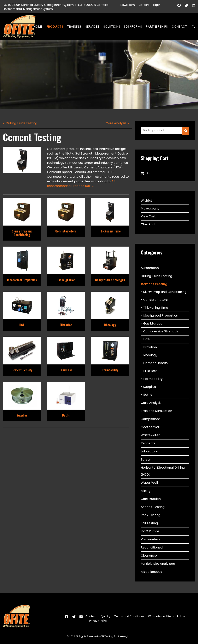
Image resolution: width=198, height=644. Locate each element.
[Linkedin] (194, 5)
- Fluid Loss (149, 371)
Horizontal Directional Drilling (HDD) (163, 471)
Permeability (110, 370)
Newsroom (128, 5)
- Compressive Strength (159, 331)
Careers (144, 5)
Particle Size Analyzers (158, 564)
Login (157, 5)
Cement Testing (154, 284)
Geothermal (150, 427)
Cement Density (22, 370)
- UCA (145, 339)
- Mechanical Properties (159, 316)
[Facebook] (179, 5)
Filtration (66, 325)
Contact (179, 27)
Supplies (22, 415)
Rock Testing (151, 515)
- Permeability (152, 379)
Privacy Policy (98, 621)
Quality (106, 616)
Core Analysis (116, 123)
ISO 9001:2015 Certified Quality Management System (38, 5)
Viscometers (150, 539)
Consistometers (66, 231)
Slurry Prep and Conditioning (22, 233)
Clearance (149, 556)
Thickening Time (110, 231)
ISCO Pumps (150, 531)
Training (74, 27)
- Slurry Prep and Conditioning (164, 292)
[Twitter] (186, 5)
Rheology (110, 325)
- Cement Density (154, 363)
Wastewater (150, 435)
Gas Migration (66, 280)
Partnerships (157, 27)
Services (92, 27)
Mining (146, 491)
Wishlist (146, 201)
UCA (22, 325)
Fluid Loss (66, 370)
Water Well (149, 483)
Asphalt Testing (153, 507)
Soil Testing (149, 523)
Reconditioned (152, 547)
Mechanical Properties (22, 280)
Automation (150, 268)
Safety (146, 459)
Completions (151, 419)
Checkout (148, 224)
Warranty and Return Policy (166, 616)
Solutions (112, 27)
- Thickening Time (154, 308)
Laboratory (149, 451)
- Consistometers (154, 300)
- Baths (146, 395)
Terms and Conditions (129, 616)
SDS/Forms (133, 27)
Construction (151, 499)
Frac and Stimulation (156, 411)
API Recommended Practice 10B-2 (82, 184)
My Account (150, 208)
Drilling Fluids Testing (21, 123)
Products (55, 27)
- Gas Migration (153, 323)
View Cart (148, 216)
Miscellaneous (151, 572)
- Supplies (148, 387)
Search (192, 27)
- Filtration (149, 347)
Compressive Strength (110, 280)
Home (38, 27)
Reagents (148, 443)
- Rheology (149, 355)
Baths (66, 415)
